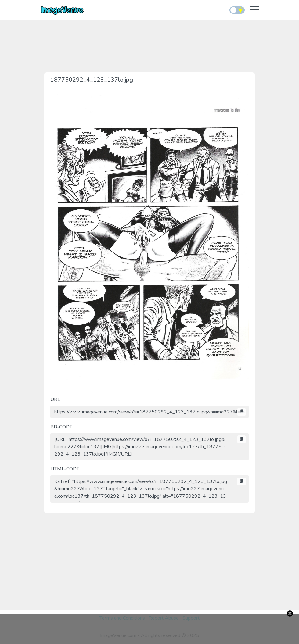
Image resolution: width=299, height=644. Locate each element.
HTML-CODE (65, 469)
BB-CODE (61, 427)
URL (55, 399)
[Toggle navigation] (254, 11)
